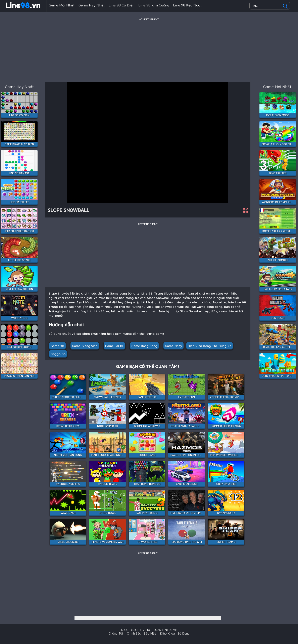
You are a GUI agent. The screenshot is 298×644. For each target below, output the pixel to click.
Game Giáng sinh (85, 346)
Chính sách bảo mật (141, 633)
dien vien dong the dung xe (210, 346)
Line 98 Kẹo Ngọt (187, 5)
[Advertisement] (149, 50)
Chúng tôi (116, 633)
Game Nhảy (173, 346)
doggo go (58, 354)
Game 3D (57, 346)
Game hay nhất (92, 5)
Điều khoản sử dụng (175, 633)
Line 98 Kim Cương (154, 5)
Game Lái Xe (114, 346)
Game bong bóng (144, 346)
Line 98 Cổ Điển (121, 5)
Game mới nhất (62, 5)
